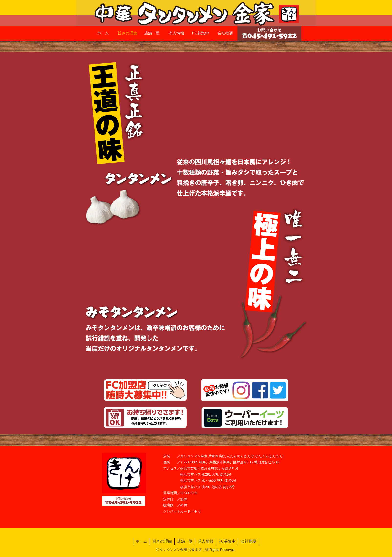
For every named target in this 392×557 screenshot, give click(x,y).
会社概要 (249, 541)
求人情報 (206, 541)
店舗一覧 (185, 541)
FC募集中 (227, 541)
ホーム (141, 541)
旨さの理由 (162, 541)
